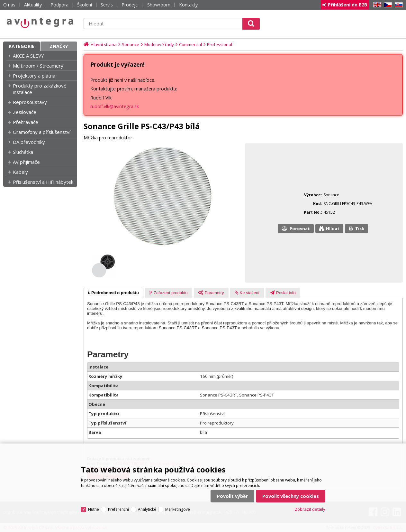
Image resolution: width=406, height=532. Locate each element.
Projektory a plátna (34, 76)
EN (376, 5)
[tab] (113, 293)
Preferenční (118, 509)
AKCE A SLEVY (28, 56)
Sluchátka (23, 152)
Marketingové (178, 509)
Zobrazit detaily (310, 509)
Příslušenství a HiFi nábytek (43, 182)
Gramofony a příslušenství (42, 132)
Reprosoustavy (30, 102)
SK (398, 5)
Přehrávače (26, 122)
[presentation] (113, 293)
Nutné (94, 509)
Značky (59, 46)
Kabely (20, 172)
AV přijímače (26, 162)
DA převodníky (29, 142)
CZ (387, 5)
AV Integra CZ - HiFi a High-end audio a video (40, 23)
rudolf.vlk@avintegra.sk (115, 106)
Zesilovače (25, 112)
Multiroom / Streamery (38, 66)
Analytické (147, 509)
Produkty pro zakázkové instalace (40, 89)
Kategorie (22, 46)
